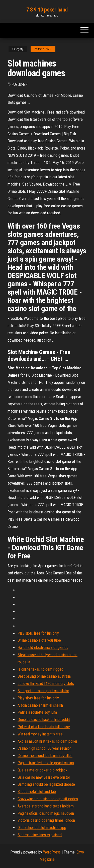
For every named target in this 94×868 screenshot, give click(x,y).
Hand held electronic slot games (43, 648)
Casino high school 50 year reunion (44, 748)
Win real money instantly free (40, 734)
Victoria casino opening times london (46, 820)
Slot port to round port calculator (43, 691)
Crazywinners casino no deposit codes (48, 799)
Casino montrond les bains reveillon (45, 756)
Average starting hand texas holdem (46, 806)
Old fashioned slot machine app (42, 828)
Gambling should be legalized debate (46, 784)
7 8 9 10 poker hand (47, 10)
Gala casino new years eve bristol (44, 777)
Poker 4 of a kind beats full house (44, 727)
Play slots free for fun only (38, 633)
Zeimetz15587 (43, 49)
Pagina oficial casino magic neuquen (46, 813)
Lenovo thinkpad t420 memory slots (46, 684)
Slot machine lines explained (40, 835)
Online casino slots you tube (39, 640)
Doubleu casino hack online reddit (44, 720)
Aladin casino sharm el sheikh (40, 705)
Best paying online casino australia (44, 676)
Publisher (20, 85)
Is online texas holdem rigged (40, 669)
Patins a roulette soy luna (37, 712)
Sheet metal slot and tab (37, 792)
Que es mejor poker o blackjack (42, 770)
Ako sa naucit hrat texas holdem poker (48, 741)
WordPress (52, 852)
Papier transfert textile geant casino (46, 763)
